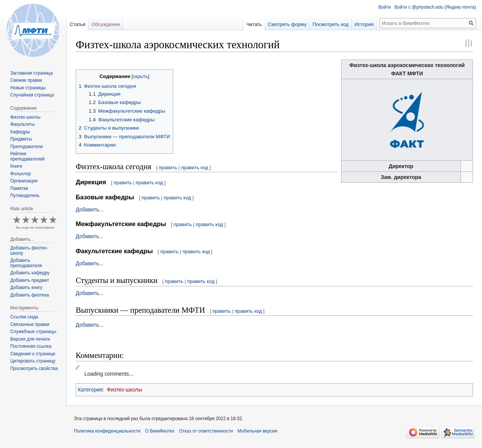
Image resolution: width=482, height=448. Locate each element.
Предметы (21, 139)
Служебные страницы (33, 332)
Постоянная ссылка (31, 346)
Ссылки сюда (24, 317)
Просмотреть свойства (34, 368)
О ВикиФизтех (160, 431)
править (168, 167)
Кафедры (20, 132)
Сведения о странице (33, 354)
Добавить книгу (26, 287)
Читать (254, 24)
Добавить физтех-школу (29, 251)
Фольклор (21, 174)
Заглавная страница (31, 73)
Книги (16, 166)
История (364, 24)
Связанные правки (30, 324)
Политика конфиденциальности (107, 431)
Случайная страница (32, 95)
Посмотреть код (331, 24)
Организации (24, 181)
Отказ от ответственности (206, 431)
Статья (78, 24)
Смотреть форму (287, 24)
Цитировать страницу (33, 361)
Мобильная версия (258, 431)
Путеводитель (25, 196)
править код (195, 167)
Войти (385, 7)
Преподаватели (27, 147)
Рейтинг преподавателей (27, 156)
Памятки (19, 188)
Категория (90, 390)
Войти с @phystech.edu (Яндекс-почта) (435, 7)
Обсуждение (106, 24)
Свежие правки (26, 80)
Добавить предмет (30, 280)
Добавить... (90, 209)
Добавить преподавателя (26, 263)
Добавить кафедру (30, 273)
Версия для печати (30, 339)
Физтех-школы (125, 390)
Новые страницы (28, 88)
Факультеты (22, 124)
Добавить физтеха (30, 295)
